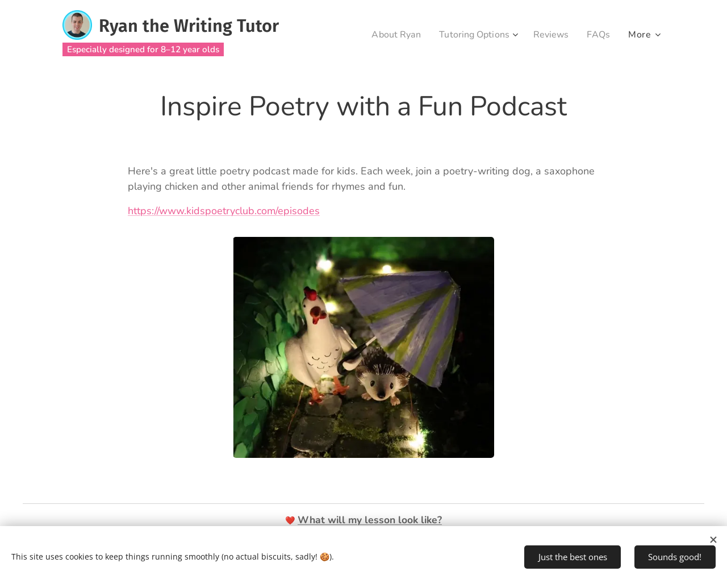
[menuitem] (387, 35)
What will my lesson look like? (370, 520)
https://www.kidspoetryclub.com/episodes (224, 211)
